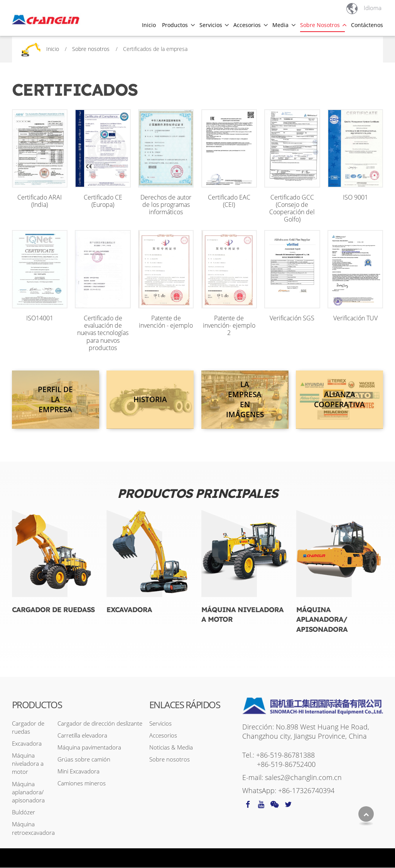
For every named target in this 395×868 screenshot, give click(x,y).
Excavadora (129, 610)
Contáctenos (367, 25)
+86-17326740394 (306, 791)
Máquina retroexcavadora (33, 828)
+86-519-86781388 (285, 755)
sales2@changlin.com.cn (303, 778)
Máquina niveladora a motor (242, 615)
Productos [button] (175, 25)
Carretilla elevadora (82, 736)
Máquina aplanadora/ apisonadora (322, 620)
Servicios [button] (211, 25)
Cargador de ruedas (28, 727)
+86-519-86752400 (286, 765)
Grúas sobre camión (84, 760)
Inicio (149, 25)
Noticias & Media (171, 748)
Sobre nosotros (91, 49)
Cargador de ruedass (53, 610)
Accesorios (163, 736)
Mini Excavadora (78, 772)
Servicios (160, 723)
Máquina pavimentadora (89, 748)
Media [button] (280, 25)
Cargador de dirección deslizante (100, 723)
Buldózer (24, 812)
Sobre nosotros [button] (320, 25)
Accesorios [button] (247, 25)
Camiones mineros (82, 783)
